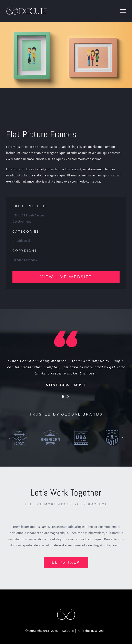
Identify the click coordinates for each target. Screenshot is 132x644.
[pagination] (63, 397)
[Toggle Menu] (123, 11)
